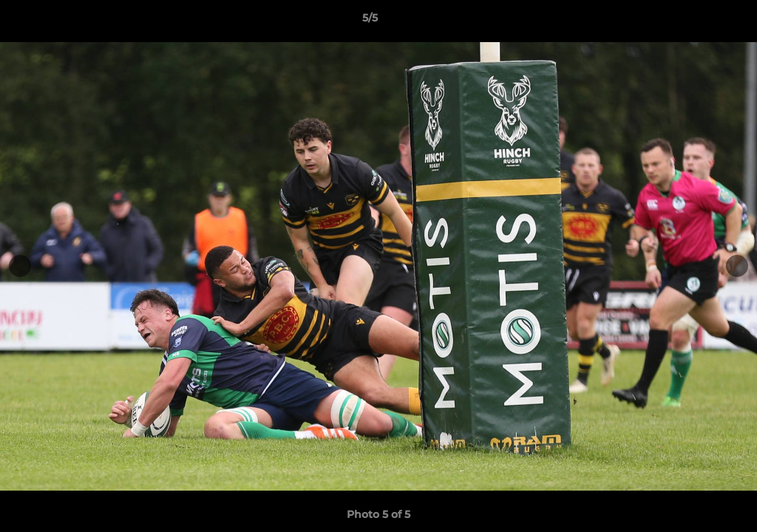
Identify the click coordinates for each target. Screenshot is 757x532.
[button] (695, 21)
